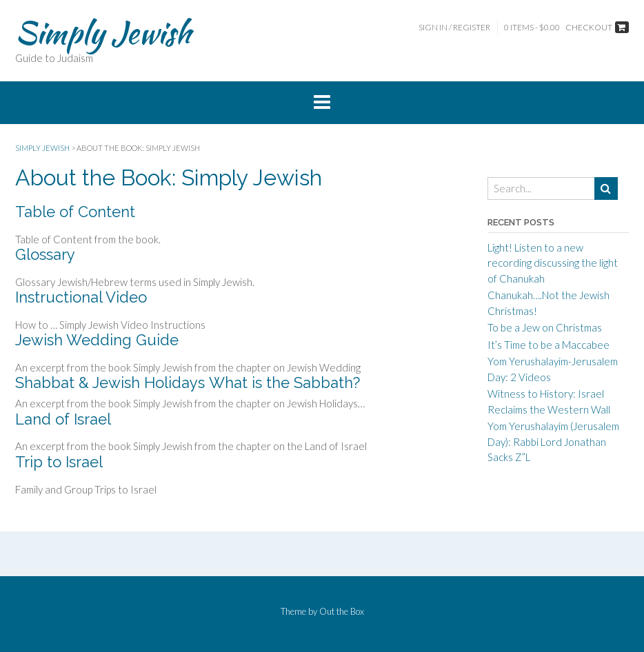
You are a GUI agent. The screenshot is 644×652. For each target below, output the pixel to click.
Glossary (45, 254)
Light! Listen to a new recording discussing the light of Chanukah (553, 263)
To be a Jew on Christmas (545, 327)
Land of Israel (63, 419)
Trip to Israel (59, 462)
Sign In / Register (454, 27)
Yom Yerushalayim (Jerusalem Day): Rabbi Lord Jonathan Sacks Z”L (553, 441)
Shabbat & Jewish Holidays (110, 383)
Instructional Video (81, 297)
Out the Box (342, 611)
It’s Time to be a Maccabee (549, 345)
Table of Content (75, 212)
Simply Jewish (103, 32)
